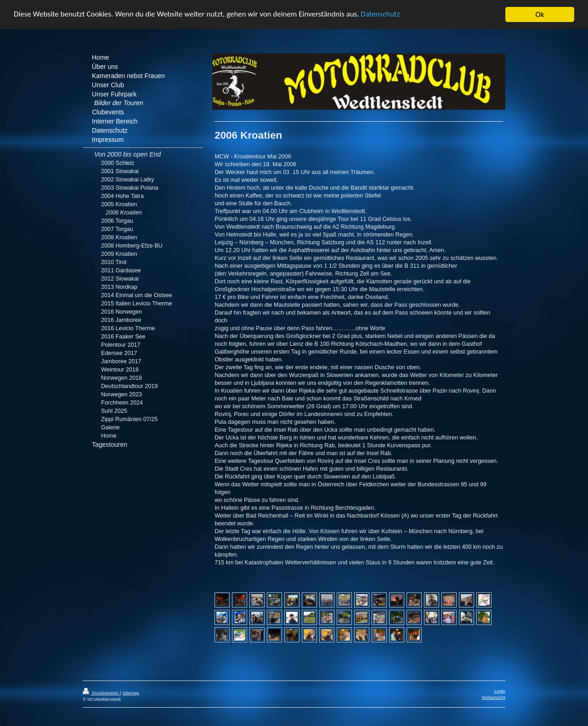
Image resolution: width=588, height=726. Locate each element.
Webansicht (494, 697)
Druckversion (101, 693)
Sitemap (130, 693)
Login (500, 691)
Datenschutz (382, 14)
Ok (540, 14)
